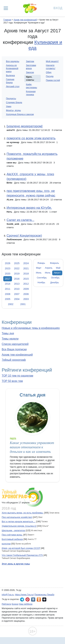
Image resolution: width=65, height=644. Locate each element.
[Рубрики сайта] (6, 8)
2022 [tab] (17, 268)
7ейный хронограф (14, 360)
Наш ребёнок (26, 604)
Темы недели (10, 339)
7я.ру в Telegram (22, 599)
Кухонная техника (31, 93)
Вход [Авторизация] (58, 8)
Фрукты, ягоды (13, 110)
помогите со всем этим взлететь (31, 138)
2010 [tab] (17, 289)
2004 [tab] (17, 299)
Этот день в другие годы (16, 564)
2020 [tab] (8, 274)
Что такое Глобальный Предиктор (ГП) (22, 555)
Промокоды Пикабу (44, 595)
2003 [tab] (26, 299)
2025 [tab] (17, 263)
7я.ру (44, 599)
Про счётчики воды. (12, 535)
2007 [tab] (17, 294)
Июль (48, 273)
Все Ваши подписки (14, 349)
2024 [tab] (26, 263)
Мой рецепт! (52, 61)
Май (58, 268)
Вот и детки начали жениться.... (19, 521)
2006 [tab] (26, 294)
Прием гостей (53, 80)
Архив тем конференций (17, 355)
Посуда (50, 76)
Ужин (9, 106)
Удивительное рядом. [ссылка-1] (19, 526)
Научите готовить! (51, 67)
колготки (6, 544)
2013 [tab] (17, 284)
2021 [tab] (26, 268)
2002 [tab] (11, 304)
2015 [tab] (26, 279)
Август (57, 273)
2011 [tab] (8, 289)
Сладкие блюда (14, 102)
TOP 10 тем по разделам (17, 376)
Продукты (11, 98)
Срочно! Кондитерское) (24, 236)
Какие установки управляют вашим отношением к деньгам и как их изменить (32, 447)
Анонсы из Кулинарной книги (12, 68)
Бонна (15, 604)
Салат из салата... (20, 220)
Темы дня (8, 333)
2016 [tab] (17, 279)
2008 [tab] (8, 294)
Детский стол (13, 86)
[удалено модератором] (24, 126)
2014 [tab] (8, 284)
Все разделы (13, 61)
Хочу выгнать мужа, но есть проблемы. (23, 513)
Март (39, 268)
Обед (49, 72)
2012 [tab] (26, 284)
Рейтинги (6, 604)
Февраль (54, 263)
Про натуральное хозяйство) (17, 517)
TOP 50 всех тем (12, 381)
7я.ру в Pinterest (28, 599)
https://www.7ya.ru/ (24, 595)
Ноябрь (41, 282)
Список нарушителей (15, 344)
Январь (41, 263)
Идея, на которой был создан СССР (21, 548)
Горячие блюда (10, 81)
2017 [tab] (8, 279)
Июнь (39, 273)
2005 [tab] (8, 299)
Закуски (30, 72)
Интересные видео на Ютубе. (29, 208)
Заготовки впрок (31, 67)
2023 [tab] (8, 268)
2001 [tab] (23, 304)
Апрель (49, 268)
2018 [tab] (26, 274)
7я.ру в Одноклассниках (39, 599)
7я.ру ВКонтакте (33, 599)
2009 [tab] (26, 289)
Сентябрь (42, 278)
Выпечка (10, 75)
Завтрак (30, 61)
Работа (13, 439)
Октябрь (55, 278)
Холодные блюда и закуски (20, 114)
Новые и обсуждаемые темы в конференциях (31, 328)
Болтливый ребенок (12, 539)
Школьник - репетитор (13, 530)
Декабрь (55, 282)
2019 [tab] (17, 274)
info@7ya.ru (8, 595)
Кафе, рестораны (32, 86)
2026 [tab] (8, 263)
